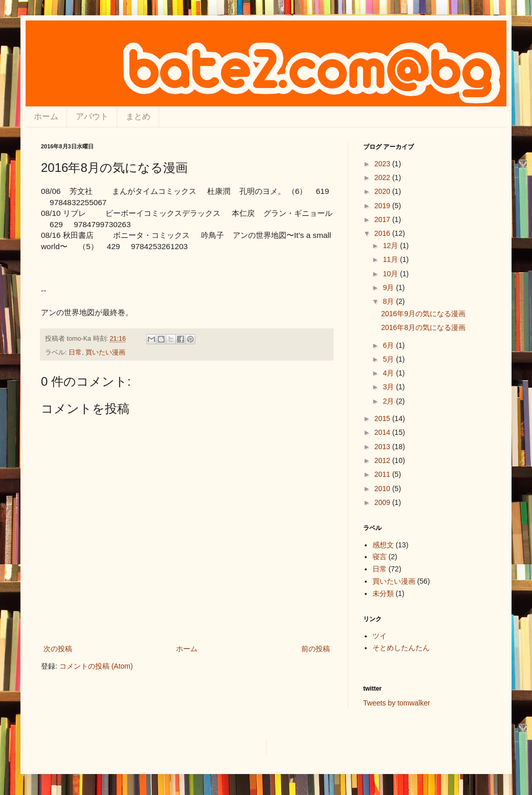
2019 (383, 206)
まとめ (138, 116)
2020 (383, 191)
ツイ (380, 636)
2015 (383, 418)
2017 (383, 219)
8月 (389, 301)
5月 (389, 359)
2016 (383, 233)
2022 (383, 178)
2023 (383, 164)
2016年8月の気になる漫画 (423, 327)
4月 (389, 373)
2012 (383, 460)
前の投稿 (316, 649)
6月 (389, 345)
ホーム (46, 116)
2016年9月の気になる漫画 (423, 314)
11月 (391, 259)
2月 (389, 401)
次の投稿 (58, 649)
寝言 (380, 557)
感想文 (383, 545)
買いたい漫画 (105, 352)
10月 (391, 274)
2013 (383, 447)
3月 (389, 387)
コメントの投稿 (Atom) (96, 666)
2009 (383, 502)
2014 (383, 432)
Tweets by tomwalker (397, 703)
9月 (389, 288)
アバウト (92, 116)
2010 (383, 489)
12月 (391, 246)
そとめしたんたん (401, 648)
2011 (383, 474)
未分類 (383, 593)
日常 (75, 352)
